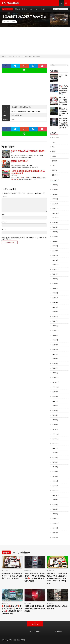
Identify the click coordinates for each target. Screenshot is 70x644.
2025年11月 (55, 213)
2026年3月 (55, 194)
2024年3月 (55, 307)
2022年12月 (55, 378)
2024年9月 (55, 279)
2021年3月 (55, 476)
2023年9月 (55, 335)
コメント (4, 197)
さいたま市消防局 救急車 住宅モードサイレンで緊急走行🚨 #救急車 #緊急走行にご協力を (35, 577)
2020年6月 (55, 504)
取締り (54, 147)
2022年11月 (55, 382)
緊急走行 (17, 9)
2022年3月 (55, 420)
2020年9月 (55, 500)
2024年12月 (55, 265)
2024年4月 (55, 302)
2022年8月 (55, 396)
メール (4, 222)
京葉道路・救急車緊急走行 (20, 161)
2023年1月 (55, 373)
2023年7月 (55, 345)
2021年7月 (55, 457)
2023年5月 (55, 354)
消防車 (43, 9)
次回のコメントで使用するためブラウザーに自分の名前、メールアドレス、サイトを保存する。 (24, 238)
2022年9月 (55, 392)
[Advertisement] (35, 41)
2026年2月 (55, 199)
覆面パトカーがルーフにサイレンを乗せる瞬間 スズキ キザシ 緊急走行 (63, 112)
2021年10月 (55, 443)
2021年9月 (55, 448)
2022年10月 (55, 387)
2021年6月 (55, 462)
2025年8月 (55, 227)
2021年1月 (55, 486)
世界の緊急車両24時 (19, 640)
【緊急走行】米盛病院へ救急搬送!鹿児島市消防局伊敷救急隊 (35, 609)
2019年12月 (55, 519)
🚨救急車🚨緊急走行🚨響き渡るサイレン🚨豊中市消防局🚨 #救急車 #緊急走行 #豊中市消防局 (12, 610)
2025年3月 (55, 251)
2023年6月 (55, 349)
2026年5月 (55, 185)
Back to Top (35, 624)
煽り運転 (24, 9)
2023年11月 (55, 326)
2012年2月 (55, 537)
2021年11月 (55, 439)
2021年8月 (55, 453)
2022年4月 (55, 415)
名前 (3, 215)
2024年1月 (55, 316)
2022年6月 (55, 406)
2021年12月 (55, 434)
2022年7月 (55, 401)
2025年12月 (55, 208)
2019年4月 (55, 528)
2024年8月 (55, 284)
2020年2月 (55, 514)
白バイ (37, 9)
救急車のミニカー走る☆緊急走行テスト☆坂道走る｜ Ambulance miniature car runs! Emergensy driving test (57, 578)
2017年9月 (55, 533)
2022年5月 (55, 410)
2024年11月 (55, 269)
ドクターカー (56, 137)
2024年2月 (55, 312)
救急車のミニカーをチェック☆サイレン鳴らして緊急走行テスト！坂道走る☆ (63, 101)
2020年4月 (55, 509)
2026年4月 (55, 190)
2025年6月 (55, 237)
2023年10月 (55, 331)
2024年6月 (55, 293)
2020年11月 (55, 495)
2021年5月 (55, 467)
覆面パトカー (56, 175)
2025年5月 (55, 241)
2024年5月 (55, 298)
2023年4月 (55, 359)
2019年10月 (55, 523)
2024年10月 (55, 274)
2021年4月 (55, 472)
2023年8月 (55, 340)
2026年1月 (55, 204)
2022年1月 (55, 429)
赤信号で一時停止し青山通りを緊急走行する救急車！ (28, 151)
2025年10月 (55, 218)
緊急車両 (54, 170)
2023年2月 (55, 368)
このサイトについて (35, 631)
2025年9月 (55, 222)
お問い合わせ (58, 631)
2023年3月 (55, 363)
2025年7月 (55, 232)
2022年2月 (55, 425)
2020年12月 (55, 490)
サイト (4, 229)
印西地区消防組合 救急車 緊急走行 (58, 607)
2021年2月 (55, 481)
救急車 (13, 22)
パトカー (31, 9)
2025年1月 (55, 260)
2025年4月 (55, 246)
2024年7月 (55, 288)
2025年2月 (55, 255)
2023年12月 (55, 321)
